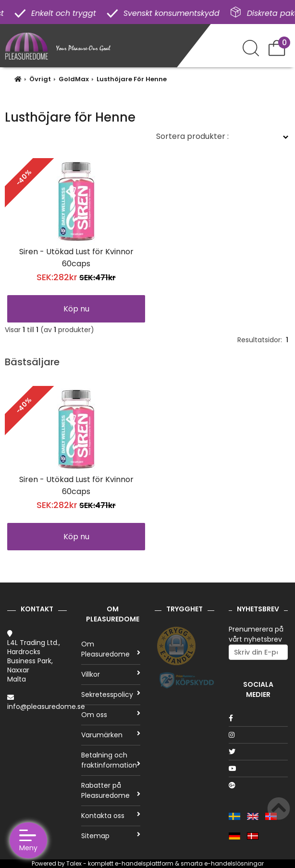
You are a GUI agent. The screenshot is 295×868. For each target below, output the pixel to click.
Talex (74, 863)
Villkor (111, 674)
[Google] (258, 785)
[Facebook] (258, 718)
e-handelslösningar (234, 863)
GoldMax (74, 79)
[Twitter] (258, 752)
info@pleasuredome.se (46, 707)
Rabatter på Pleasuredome (111, 790)
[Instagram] (258, 735)
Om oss (111, 715)
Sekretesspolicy (111, 694)
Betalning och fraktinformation (111, 760)
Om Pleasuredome (111, 649)
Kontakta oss (111, 816)
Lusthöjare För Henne (132, 79)
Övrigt (40, 79)
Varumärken (111, 735)
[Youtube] (258, 769)
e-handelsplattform (144, 863)
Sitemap (111, 836)
